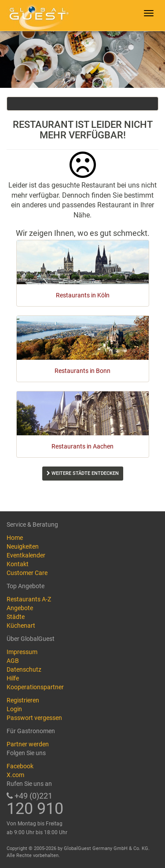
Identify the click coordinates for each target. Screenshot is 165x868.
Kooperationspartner (35, 687)
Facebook (20, 766)
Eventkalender (26, 555)
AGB (13, 661)
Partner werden (28, 744)
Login (14, 709)
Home (15, 538)
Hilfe (13, 678)
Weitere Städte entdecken (83, 473)
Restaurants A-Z (29, 599)
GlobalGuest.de (37, 15)
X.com (15, 775)
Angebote (20, 608)
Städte (16, 617)
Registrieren (23, 700)
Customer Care (27, 573)
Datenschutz (24, 669)
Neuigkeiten (23, 546)
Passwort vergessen (34, 718)
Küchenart (21, 626)
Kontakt (18, 564)
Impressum (22, 652)
